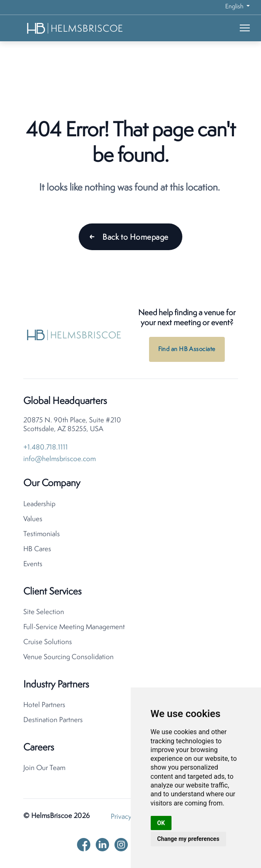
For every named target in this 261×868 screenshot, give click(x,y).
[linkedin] (102, 845)
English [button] (235, 7)
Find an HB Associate (187, 350)
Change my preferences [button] (188, 839)
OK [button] (161, 823)
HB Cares (37, 549)
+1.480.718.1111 (46, 448)
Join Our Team (44, 768)
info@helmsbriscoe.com (60, 459)
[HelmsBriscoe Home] (75, 28)
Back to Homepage (135, 238)
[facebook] (84, 845)
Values (33, 519)
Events (33, 564)
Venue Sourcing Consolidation (68, 657)
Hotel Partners (44, 705)
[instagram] (121, 845)
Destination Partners (53, 720)
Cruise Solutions (48, 642)
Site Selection (44, 612)
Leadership (39, 504)
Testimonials (42, 534)
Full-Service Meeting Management (74, 627)
